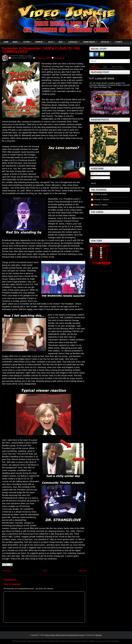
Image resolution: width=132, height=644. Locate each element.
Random (95, 67)
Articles (107, 41)
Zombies (47, 58)
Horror (41, 41)
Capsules (75, 41)
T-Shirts (119, 42)
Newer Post (7, 570)
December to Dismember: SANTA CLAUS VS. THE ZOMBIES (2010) (41, 50)
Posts (94, 174)
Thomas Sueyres (101, 194)
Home (6, 42)
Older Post (82, 570)
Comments (96, 178)
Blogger (99, 635)
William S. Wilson (26, 56)
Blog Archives (117, 67)
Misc (62, 41)
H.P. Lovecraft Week (102, 78)
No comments (59, 58)
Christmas (40, 58)
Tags (105, 67)
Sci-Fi (52, 41)
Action (28, 41)
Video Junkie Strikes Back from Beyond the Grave (64, 635)
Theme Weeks (91, 41)
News (17, 41)
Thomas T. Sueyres (101, 200)
